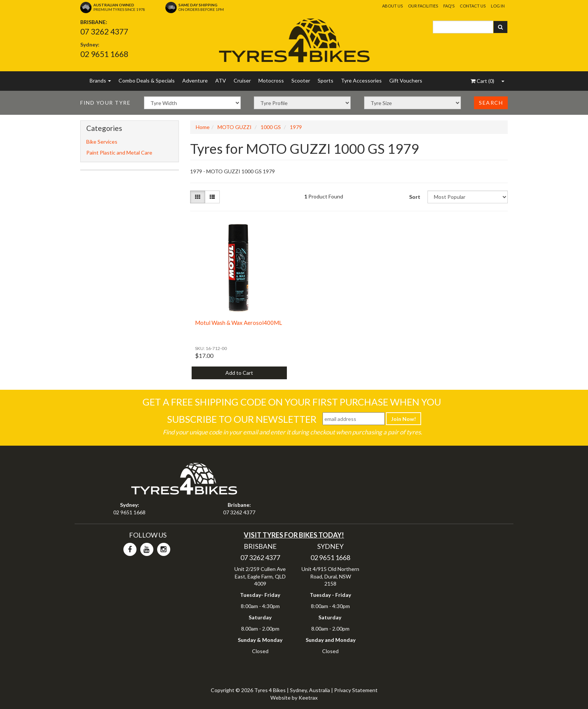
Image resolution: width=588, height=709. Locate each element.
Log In (498, 6)
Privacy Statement (356, 690)
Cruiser (242, 80)
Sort (415, 197)
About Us (392, 6)
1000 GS (271, 127)
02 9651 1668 (104, 54)
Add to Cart (239, 373)
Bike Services (102, 142)
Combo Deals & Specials (147, 80)
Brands (100, 80)
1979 (296, 127)
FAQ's (449, 6)
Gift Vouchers (406, 80)
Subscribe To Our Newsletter (242, 419)
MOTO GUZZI (235, 127)
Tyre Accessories (361, 80)
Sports (325, 80)
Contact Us (473, 6)
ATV (221, 80)
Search (491, 103)
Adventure (195, 80)
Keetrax (308, 698)
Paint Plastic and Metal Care (119, 152)
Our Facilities (423, 6)
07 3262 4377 (104, 31)
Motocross (271, 80)
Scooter (301, 80)
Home (203, 127)
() (482, 81)
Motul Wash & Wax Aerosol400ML (238, 323)
